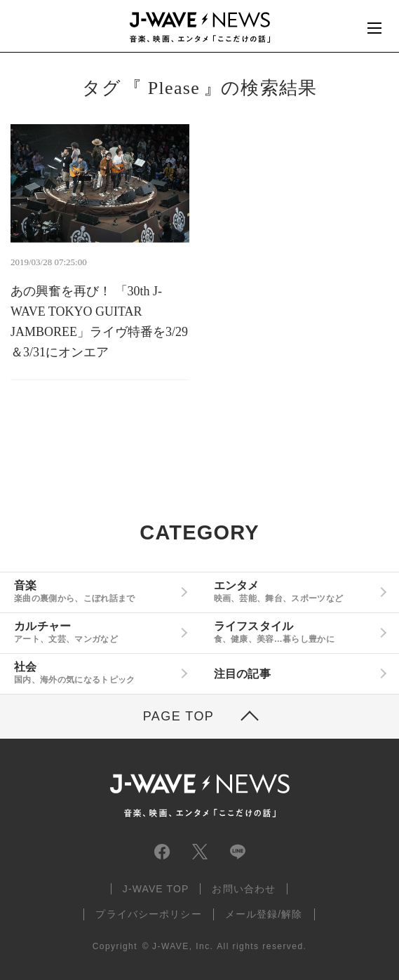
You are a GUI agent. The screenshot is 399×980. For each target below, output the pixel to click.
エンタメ (295, 591)
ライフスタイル (295, 632)
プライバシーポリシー (148, 914)
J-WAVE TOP (156, 889)
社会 (95, 673)
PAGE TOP (179, 716)
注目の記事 (243, 674)
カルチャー (95, 632)
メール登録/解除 (264, 914)
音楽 (95, 591)
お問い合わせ (244, 889)
